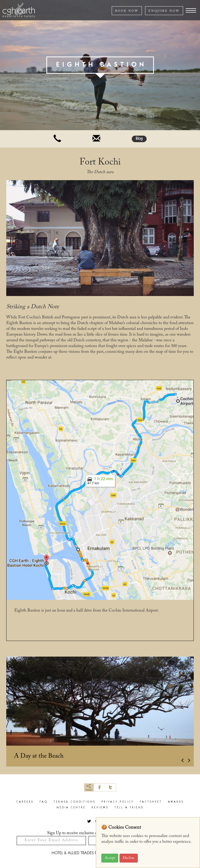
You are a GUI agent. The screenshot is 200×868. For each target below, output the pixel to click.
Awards (176, 802)
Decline (129, 858)
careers (25, 802)
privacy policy (118, 802)
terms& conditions (75, 802)
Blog (139, 139)
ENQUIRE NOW (164, 11)
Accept (110, 858)
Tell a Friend (129, 808)
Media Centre (71, 808)
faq (44, 802)
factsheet (151, 802)
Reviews (100, 808)
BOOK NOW (127, 11)
